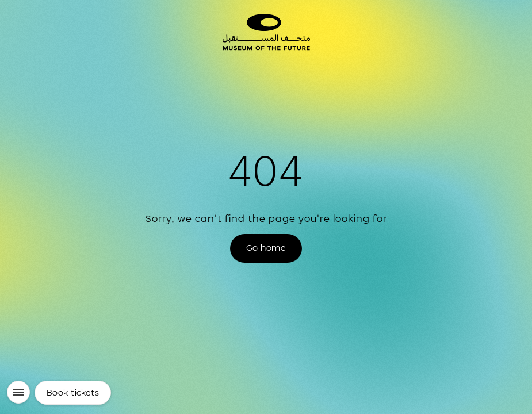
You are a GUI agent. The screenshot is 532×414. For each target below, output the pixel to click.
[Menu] (18, 392)
